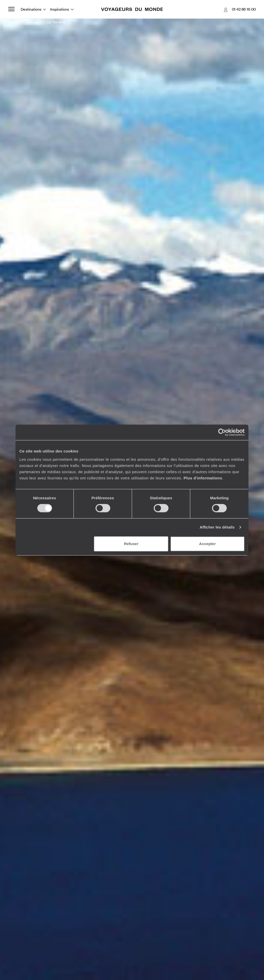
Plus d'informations (203, 478)
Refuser (131, 544)
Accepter (207, 544)
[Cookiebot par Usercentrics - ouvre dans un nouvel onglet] (222, 432)
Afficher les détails (217, 527)
